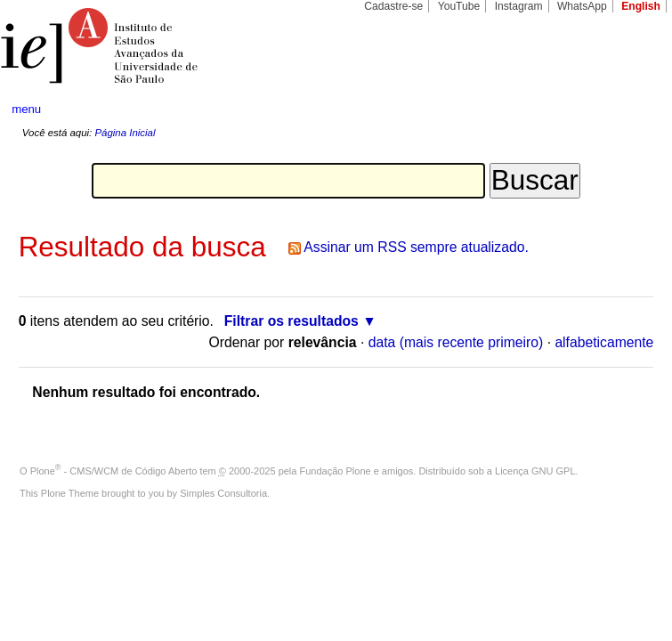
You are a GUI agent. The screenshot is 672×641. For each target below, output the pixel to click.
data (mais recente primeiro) (456, 342)
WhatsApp (582, 6)
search (625, 110)
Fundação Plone (336, 471)
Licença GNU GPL (535, 471)
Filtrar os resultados (291, 321)
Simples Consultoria (223, 493)
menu (26, 109)
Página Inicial (125, 133)
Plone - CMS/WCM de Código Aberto (114, 471)
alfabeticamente (604, 342)
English (641, 6)
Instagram (519, 6)
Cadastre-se (393, 6)
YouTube (459, 6)
